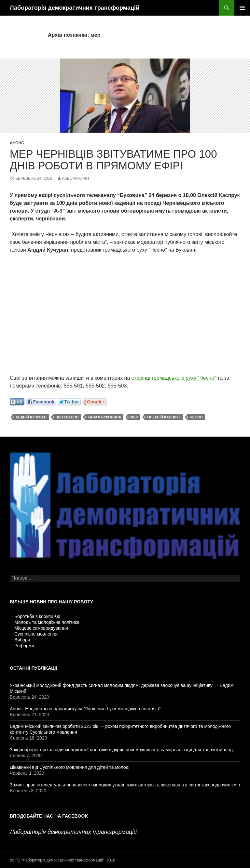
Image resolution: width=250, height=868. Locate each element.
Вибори (22, 640)
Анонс (17, 143)
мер (134, 417)
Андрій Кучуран (31, 417)
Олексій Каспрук (164, 417)
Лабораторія (75, 178)
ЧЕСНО (196, 417)
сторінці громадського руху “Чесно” (174, 378)
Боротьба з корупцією (37, 616)
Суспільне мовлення (36, 634)
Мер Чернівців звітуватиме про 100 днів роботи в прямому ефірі (113, 160)
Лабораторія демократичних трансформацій (75, 8)
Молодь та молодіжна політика (47, 622)
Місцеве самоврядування (41, 628)
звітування (67, 417)
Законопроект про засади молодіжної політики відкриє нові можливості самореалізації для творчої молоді (122, 750)
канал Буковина (104, 417)
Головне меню (242, 8)
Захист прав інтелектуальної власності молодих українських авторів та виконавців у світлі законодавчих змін (125, 785)
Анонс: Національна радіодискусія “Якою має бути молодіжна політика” (85, 709)
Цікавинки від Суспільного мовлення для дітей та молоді (70, 767)
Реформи (24, 646)
